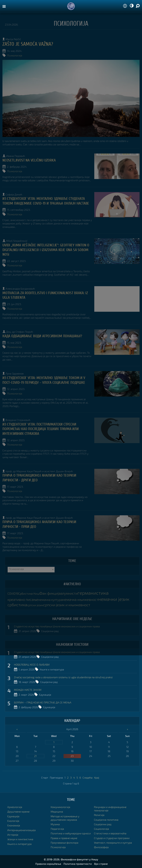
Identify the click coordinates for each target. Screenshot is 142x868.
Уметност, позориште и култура (113, 843)
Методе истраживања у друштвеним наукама (65, 818)
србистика (17, 605)
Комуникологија (60, 807)
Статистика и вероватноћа (110, 833)
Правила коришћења (48, 864)
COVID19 (13, 594)
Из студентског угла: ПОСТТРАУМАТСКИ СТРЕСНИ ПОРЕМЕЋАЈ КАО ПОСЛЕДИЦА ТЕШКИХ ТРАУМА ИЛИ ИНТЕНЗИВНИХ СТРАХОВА (41, 429)
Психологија (15, 55)
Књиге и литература (52, 669)
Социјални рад (50, 631)
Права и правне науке (64, 838)
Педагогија (57, 829)
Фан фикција (50, 593)
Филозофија (101, 847)
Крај (97, 778)
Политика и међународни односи (71, 833)
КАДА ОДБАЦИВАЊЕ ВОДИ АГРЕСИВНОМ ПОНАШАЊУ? (42, 336)
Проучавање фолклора (64, 843)
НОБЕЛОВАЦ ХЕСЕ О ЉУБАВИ (32, 664)
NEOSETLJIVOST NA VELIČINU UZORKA (29, 160)
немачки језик (114, 599)
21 (35, 756)
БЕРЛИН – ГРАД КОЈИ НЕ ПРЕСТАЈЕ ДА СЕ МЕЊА (43, 702)
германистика (93, 593)
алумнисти (69, 593)
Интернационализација (21, 830)
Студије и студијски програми (112, 838)
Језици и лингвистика (20, 839)
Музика (55, 824)
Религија (99, 815)
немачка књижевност (80, 599)
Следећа (88, 778)
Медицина (57, 811)
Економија (14, 825)
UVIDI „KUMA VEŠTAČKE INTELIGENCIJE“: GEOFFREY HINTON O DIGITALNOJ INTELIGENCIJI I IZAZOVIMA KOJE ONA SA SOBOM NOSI (46, 250)
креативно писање (23, 599)
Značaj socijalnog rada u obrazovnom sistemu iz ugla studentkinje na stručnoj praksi (63, 677)
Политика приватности (78, 864)
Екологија (13, 821)
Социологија (101, 829)
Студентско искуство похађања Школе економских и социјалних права (57, 626)
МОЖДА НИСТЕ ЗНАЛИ (28, 690)
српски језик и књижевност (67, 605)
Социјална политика (106, 820)
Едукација (45, 695)
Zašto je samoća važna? (28, 44)
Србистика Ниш (29, 594)
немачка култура (50, 600)
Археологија (15, 807)
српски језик (35, 605)
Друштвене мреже (18, 811)
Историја (13, 835)
